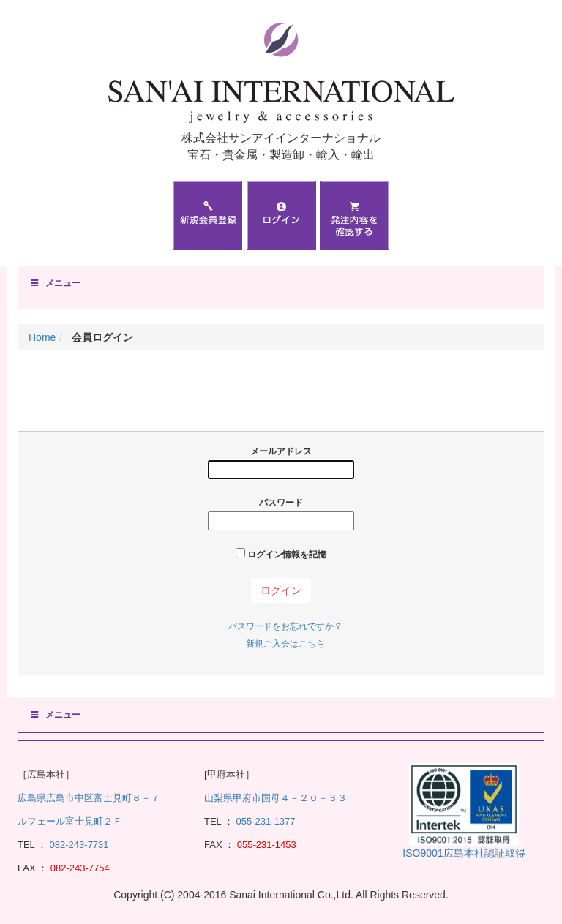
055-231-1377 (266, 821)
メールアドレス (281, 463)
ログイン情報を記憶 (281, 554)
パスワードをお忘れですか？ (285, 626)
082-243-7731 (78, 845)
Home (42, 337)
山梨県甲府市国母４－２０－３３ (276, 798)
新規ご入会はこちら (285, 644)
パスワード (281, 514)
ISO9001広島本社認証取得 (464, 853)
